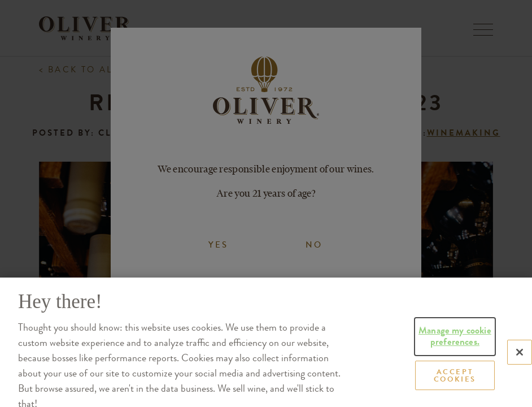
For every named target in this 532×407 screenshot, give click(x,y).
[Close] (520, 377)
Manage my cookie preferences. (455, 361)
